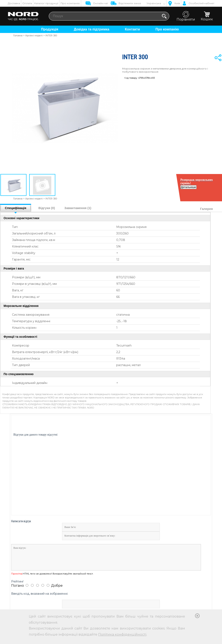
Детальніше (206, 190)
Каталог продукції (46, 3)
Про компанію (70, 3)
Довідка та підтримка (92, 29)
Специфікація (16, 208)
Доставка (14, 3)
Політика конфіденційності (122, 634)
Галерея (207, 209)
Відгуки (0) (47, 208)
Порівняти (186, 16)
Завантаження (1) (78, 208)
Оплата (27, 3)
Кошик (207, 16)
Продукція (50, 29)
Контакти (132, 29)
